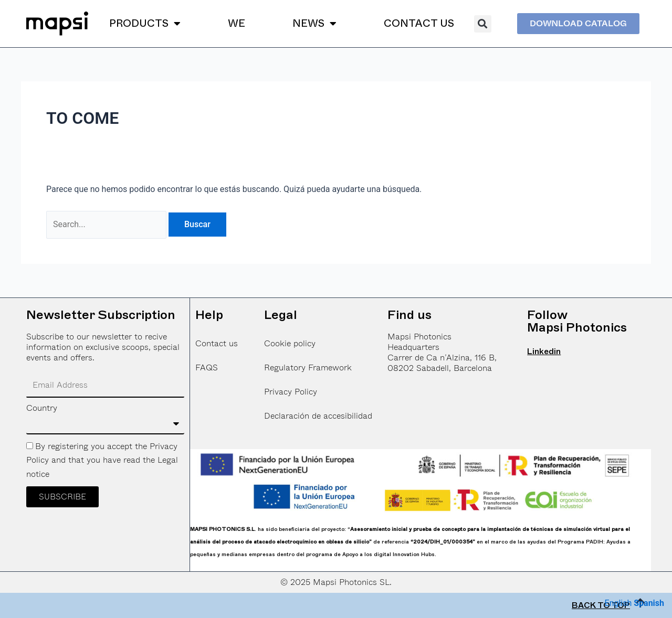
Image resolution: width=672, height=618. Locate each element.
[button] (483, 24)
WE (237, 23)
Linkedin (544, 351)
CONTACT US (419, 23)
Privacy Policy (291, 392)
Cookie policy (290, 343)
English (618, 603)
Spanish (649, 603)
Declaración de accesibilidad (318, 416)
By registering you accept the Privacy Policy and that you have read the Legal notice (102, 460)
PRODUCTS (145, 24)
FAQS (207, 367)
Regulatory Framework (308, 367)
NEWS (314, 24)
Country (42, 408)
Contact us (217, 343)
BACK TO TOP (601, 605)
